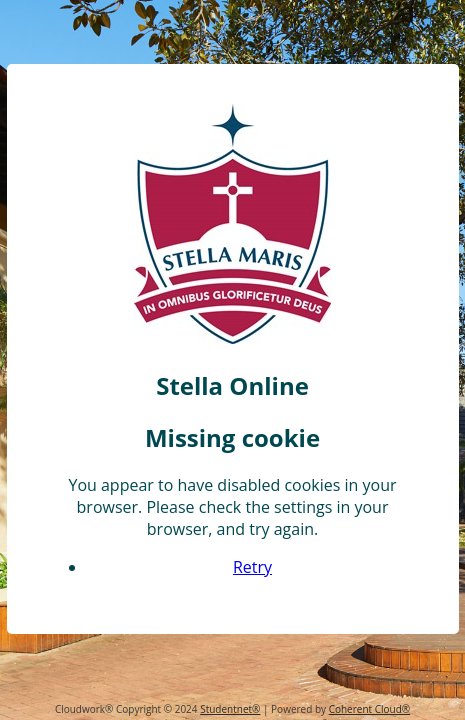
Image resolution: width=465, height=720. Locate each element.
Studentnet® (230, 709)
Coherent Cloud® (369, 709)
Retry (252, 580)
